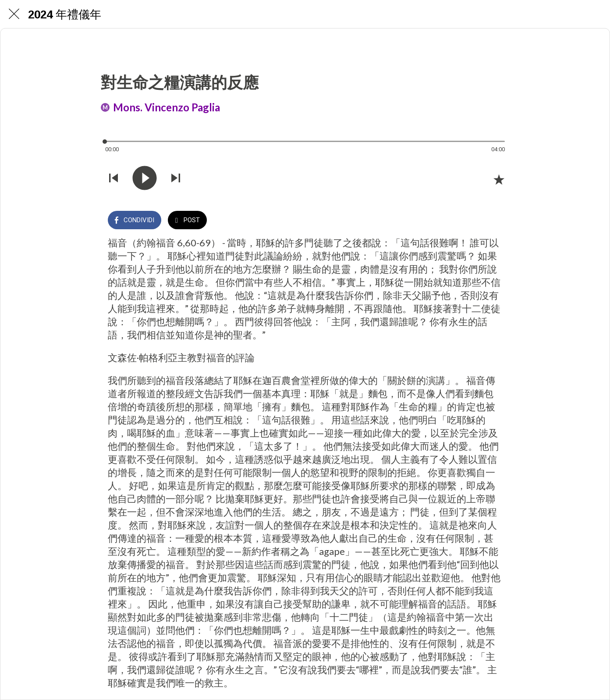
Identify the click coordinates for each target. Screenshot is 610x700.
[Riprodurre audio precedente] (113, 179)
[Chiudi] (14, 14)
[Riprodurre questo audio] (145, 179)
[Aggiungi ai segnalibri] (499, 179)
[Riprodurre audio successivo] (176, 179)
